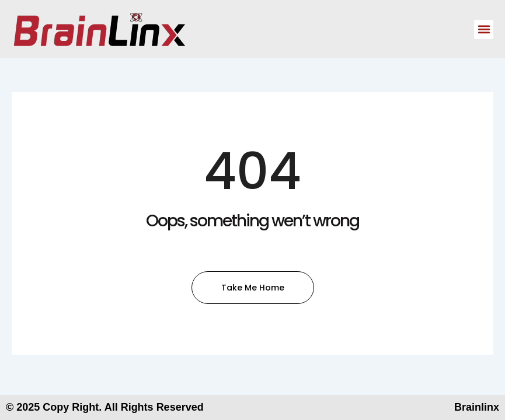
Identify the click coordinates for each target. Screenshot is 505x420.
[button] (484, 29)
